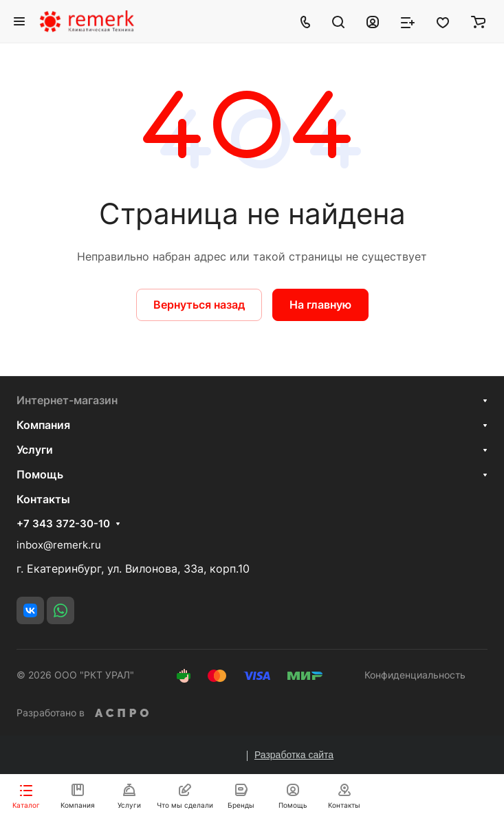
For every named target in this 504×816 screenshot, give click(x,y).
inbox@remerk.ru (59, 545)
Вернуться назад (199, 305)
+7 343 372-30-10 (63, 524)
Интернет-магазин (67, 400)
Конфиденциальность (415, 675)
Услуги (35, 450)
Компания (43, 425)
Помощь (40, 474)
